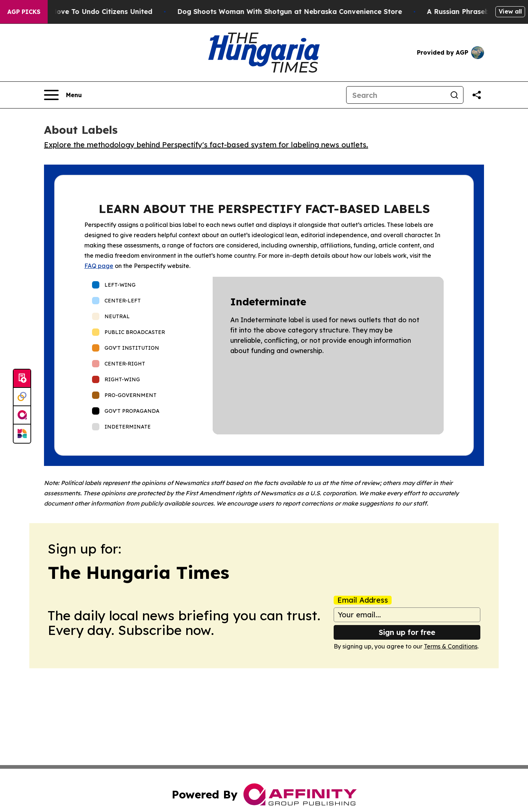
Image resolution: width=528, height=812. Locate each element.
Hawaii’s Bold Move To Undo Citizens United (88, 12)
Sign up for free (407, 632)
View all (510, 11)
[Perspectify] (22, 397)
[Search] (396, 95)
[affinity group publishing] (22, 415)
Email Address (363, 600)
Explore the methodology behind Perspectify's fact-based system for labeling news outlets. (206, 145)
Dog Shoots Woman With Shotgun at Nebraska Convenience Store (300, 12)
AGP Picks (24, 12)
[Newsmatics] (22, 434)
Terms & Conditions (451, 646)
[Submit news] (22, 379)
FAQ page (99, 266)
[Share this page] (477, 95)
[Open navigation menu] (63, 95)
